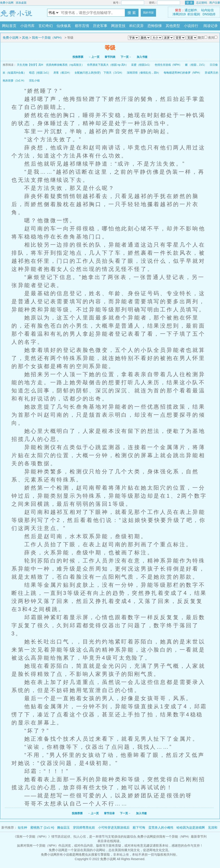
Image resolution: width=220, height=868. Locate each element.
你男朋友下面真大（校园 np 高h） (108, 65)
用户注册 (215, 3)
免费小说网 (7, 3)
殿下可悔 (139, 828)
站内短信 (207, 10)
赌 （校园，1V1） (196, 65)
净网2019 (179, 14)
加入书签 (142, 57)
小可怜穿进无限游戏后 (114, 828)
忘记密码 (202, 3)
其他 (25, 38)
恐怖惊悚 (155, 26)
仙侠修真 (64, 26)
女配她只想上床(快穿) (88, 73)
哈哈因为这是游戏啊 (191, 828)
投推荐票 (78, 57)
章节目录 (109, 813)
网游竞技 (118, 26)
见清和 (213, 828)
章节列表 (110, 57)
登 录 (189, 3)
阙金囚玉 (64, 828)
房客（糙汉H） (63, 73)
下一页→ (126, 57)
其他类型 (173, 26)
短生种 (22, 828)
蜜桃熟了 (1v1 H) (42, 828)
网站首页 (9, 26)
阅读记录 (211, 26)
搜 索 (132, 13)
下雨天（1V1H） (114, 73)
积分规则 (194, 14)
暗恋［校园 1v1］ (40, 73)
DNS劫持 (209, 14)
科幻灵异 (136, 26)
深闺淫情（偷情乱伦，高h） (144, 73)
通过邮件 (191, 10)
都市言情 (82, 26)
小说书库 (27, 26)
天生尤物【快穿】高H (30, 65)
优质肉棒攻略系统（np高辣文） (65, 65)
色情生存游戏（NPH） (168, 65)
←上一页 (94, 57)
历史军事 (100, 26)
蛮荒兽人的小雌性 (161, 828)
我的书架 (148, 13)
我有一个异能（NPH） (48, 38)
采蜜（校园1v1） (141, 65)
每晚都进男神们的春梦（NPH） (183, 73)
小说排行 (191, 26)
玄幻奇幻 (46, 26)
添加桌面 (21, 3)
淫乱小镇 (34, 81)
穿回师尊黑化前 (84, 828)
